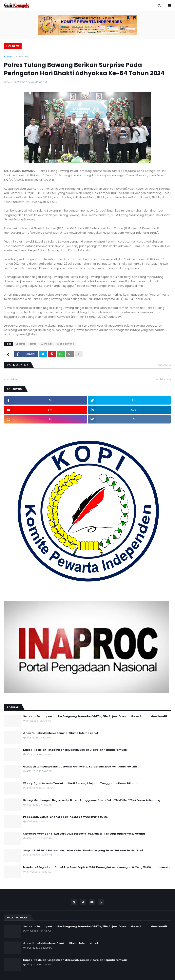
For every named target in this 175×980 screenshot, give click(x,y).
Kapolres (23, 57)
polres (33, 344)
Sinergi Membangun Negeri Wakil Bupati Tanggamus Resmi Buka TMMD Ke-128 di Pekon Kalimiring (92, 800)
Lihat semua (164, 365)
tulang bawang (65, 344)
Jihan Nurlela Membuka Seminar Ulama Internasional (61, 733)
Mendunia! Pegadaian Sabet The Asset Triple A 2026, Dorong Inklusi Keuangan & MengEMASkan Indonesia (96, 867)
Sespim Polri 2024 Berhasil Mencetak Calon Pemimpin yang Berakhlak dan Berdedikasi (83, 851)
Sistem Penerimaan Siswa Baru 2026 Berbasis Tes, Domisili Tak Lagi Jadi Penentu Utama (84, 834)
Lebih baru (13, 379)
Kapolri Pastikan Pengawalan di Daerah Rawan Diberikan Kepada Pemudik (75, 750)
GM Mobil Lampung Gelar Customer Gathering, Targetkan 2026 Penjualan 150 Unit (80, 767)
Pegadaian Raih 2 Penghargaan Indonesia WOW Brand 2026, (65, 817)
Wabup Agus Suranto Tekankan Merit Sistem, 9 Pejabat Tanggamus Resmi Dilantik (81, 783)
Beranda (10, 57)
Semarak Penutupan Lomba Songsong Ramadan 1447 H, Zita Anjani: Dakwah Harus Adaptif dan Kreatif (95, 716)
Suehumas (47, 344)
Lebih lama (162, 379)
